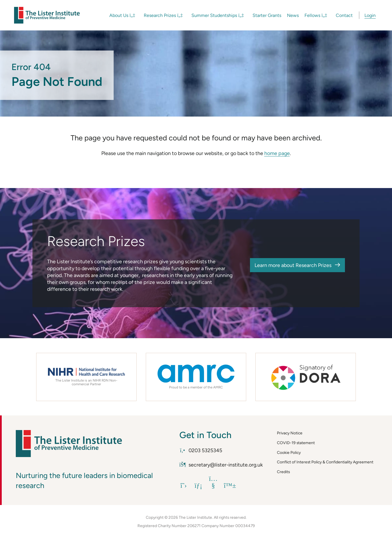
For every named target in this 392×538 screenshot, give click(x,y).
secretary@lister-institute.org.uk (221, 465)
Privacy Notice (290, 433)
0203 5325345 (201, 450)
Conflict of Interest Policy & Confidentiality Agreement (325, 462)
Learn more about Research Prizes (293, 265)
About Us (122, 15)
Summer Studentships (218, 15)
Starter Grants (267, 15)
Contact (344, 15)
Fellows (316, 15)
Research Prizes (163, 15)
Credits (283, 472)
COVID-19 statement (296, 443)
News (293, 15)
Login (370, 15)
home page (277, 153)
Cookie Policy (289, 452)
